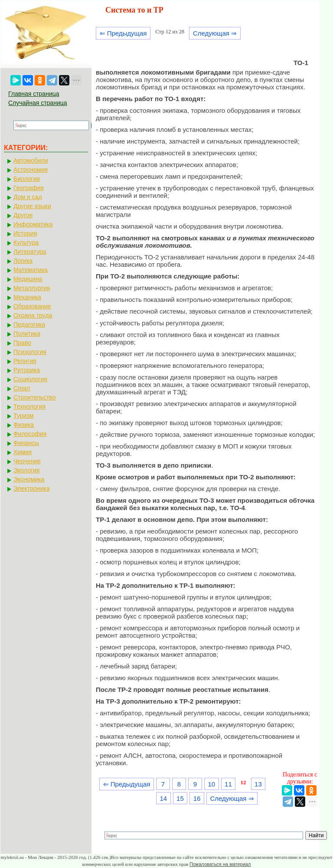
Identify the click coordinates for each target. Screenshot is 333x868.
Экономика (29, 479)
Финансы (26, 443)
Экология (26, 470)
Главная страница (34, 94)
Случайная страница (38, 103)
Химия (23, 452)
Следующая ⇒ (215, 33)
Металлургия (32, 288)
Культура (26, 242)
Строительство (34, 397)
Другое (23, 215)
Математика (31, 270)
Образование (32, 306)
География (29, 188)
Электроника (32, 488)
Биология (27, 179)
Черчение (27, 461)
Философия (30, 434)
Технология (29, 406)
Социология (30, 379)
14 (163, 798)
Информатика (33, 224)
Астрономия (31, 170)
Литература (30, 252)
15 (180, 798)
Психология (30, 352)
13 (258, 784)
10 (211, 784)
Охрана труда (33, 315)
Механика (27, 297)
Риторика (27, 370)
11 (228, 784)
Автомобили (31, 160)
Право (22, 343)
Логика (23, 261)
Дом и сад (28, 197)
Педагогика (29, 324)
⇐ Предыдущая (123, 33)
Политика (27, 334)
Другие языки (32, 206)
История (25, 233)
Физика (24, 425)
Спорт (22, 388)
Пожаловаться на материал (220, 864)
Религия (25, 361)
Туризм (23, 416)
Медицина (28, 279)
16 (197, 798)
